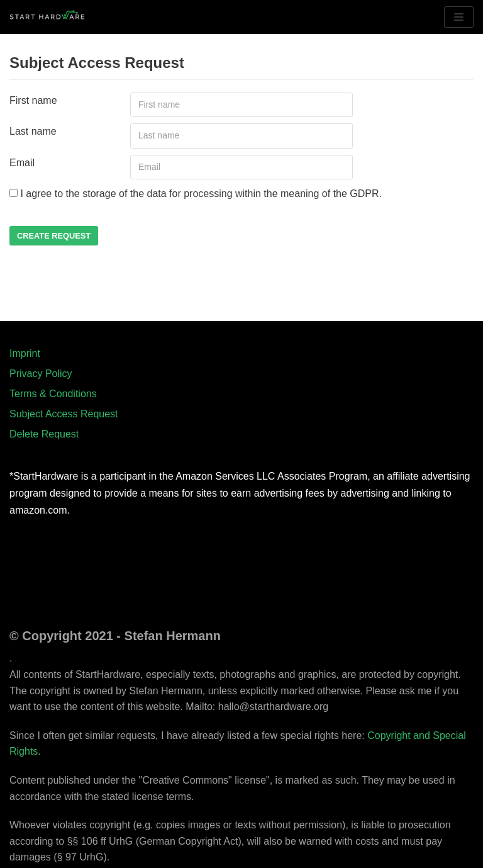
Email (22, 163)
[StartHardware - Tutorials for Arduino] (47, 17)
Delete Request (44, 434)
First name (33, 100)
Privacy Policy (41, 374)
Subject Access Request (64, 414)
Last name (33, 131)
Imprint (25, 353)
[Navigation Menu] (459, 17)
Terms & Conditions (53, 394)
